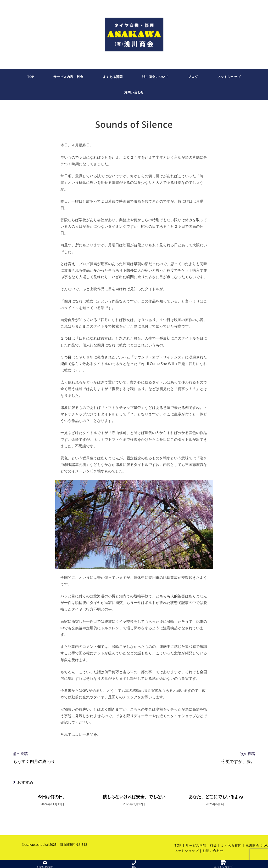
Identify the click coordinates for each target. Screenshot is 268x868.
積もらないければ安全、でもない (134, 797)
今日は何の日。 (52, 797)
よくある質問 (231, 846)
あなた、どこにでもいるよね (216, 797)
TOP (178, 846)
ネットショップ (187, 851)
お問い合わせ (213, 851)
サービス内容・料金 (201, 846)
